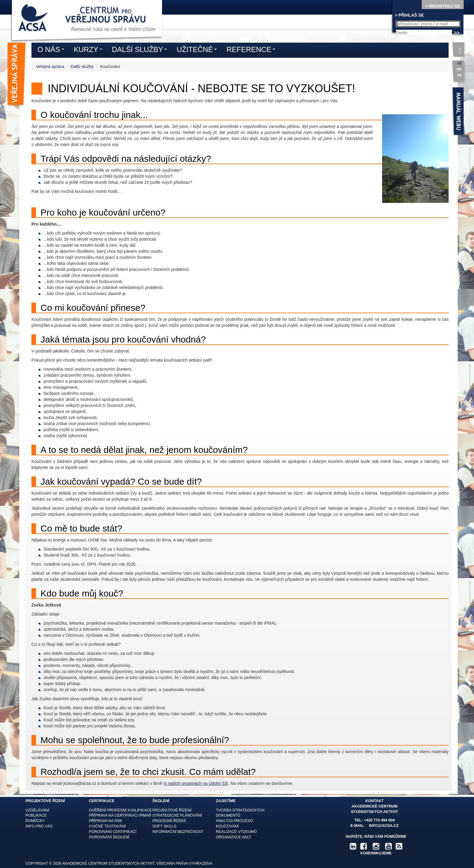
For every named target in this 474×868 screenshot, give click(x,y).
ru (459, 75)
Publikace (36, 815)
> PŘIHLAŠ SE (409, 15)
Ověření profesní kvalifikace (120, 810)
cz (459, 63)
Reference (252, 50)
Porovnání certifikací (113, 832)
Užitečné (198, 50)
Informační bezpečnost (178, 832)
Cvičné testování (107, 826)
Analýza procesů (234, 821)
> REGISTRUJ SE (443, 6)
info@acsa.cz (384, 826)
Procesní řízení (169, 821)
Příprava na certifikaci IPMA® (120, 815)
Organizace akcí (233, 837)
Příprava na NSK (106, 821)
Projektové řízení (172, 810)
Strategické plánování (177, 815)
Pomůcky (35, 821)
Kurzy (89, 50)
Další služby (82, 67)
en (459, 69)
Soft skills (164, 826)
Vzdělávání (37, 810)
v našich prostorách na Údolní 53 (196, 783)
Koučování (227, 826)
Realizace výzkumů (236, 832)
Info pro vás (39, 826)
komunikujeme (376, 853)
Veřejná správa (50, 67)
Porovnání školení (109, 837)
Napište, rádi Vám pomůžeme (376, 837)
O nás (52, 50)
